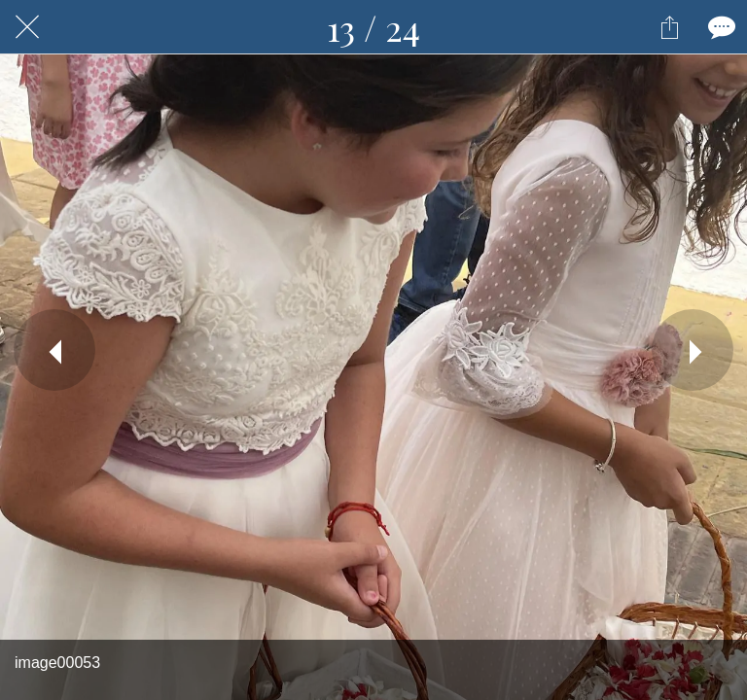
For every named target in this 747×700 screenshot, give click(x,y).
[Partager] (669, 27)
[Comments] (720, 27)
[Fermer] (27, 27)
